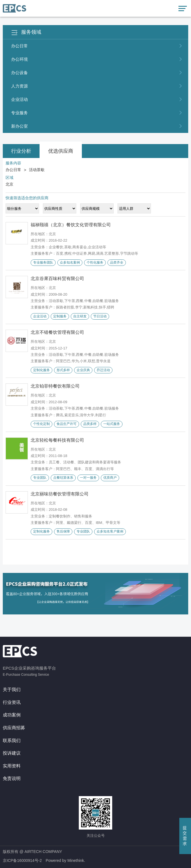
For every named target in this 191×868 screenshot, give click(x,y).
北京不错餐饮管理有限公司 (57, 332)
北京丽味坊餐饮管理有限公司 (60, 494)
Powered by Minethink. (65, 860)
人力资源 (97, 86)
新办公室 (97, 126)
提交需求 (185, 836)
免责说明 (12, 778)
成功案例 (12, 715)
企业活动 (97, 99)
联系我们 (12, 741)
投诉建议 (12, 753)
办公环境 (97, 59)
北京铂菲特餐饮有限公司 (55, 386)
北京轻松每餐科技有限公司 (57, 440)
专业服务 (97, 113)
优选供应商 (61, 151)
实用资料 (12, 766)
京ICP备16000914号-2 (22, 860)
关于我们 (12, 690)
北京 (9, 184)
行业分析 (21, 151)
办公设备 (97, 73)
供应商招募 (14, 728)
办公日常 (97, 46)
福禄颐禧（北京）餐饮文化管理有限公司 (71, 225)
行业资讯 (12, 702)
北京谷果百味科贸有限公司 (57, 279)
